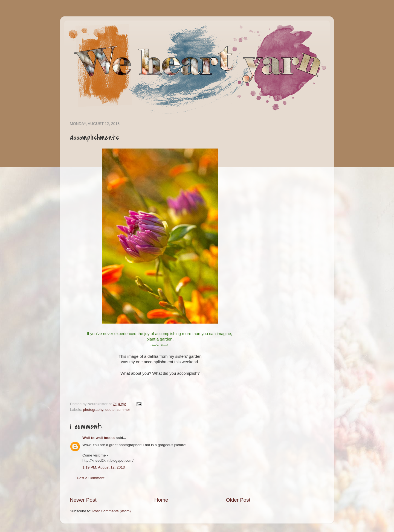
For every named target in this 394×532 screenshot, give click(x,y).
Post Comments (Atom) (112, 511)
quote (110, 410)
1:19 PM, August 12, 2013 (104, 467)
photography (93, 410)
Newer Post (83, 500)
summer (123, 410)
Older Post (238, 500)
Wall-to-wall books (99, 438)
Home (161, 500)
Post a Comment (91, 478)
